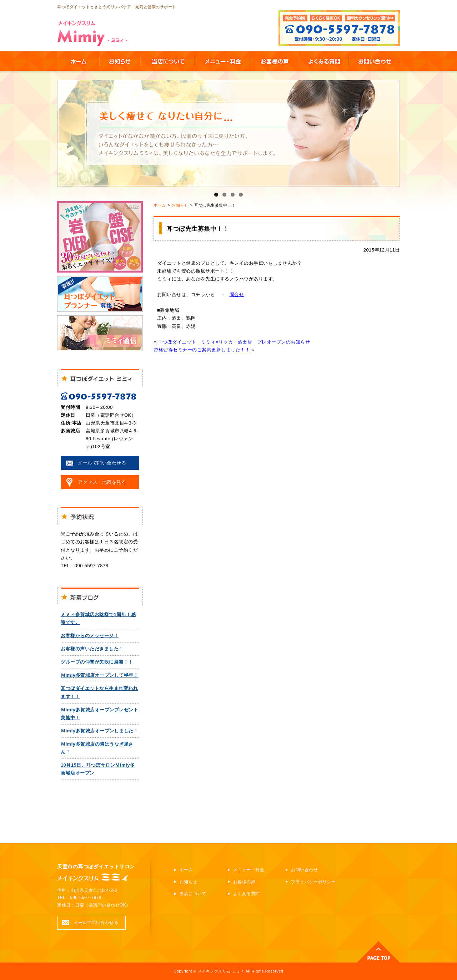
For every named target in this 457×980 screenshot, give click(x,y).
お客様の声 (244, 882)
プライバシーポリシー (313, 882)
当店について (193, 894)
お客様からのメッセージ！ (90, 636)
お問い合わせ (304, 870)
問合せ (237, 294)
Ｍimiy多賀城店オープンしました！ (99, 731)
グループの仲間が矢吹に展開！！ (97, 662)
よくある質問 (247, 894)
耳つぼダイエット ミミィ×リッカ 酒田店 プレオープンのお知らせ (234, 342)
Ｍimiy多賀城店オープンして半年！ (99, 675)
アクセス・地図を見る (102, 482)
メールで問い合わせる (102, 463)
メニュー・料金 (249, 870)
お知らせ (180, 205)
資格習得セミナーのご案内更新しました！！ (202, 350)
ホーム (160, 205)
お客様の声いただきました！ (92, 649)
